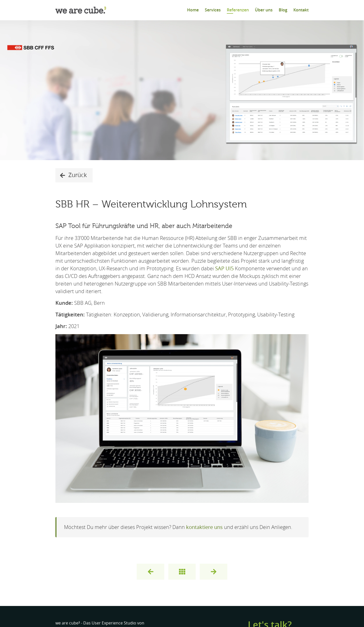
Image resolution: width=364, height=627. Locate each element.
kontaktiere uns (204, 527)
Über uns (264, 10)
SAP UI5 (224, 269)
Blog (283, 10)
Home (193, 10)
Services (213, 10)
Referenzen (238, 10)
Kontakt (301, 10)
